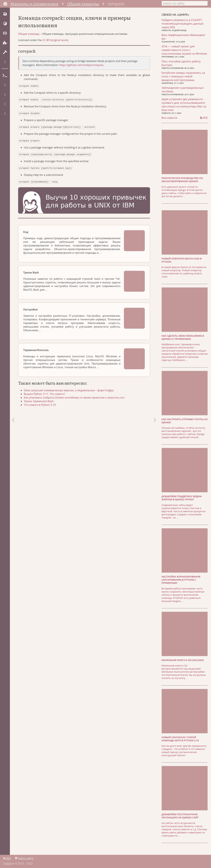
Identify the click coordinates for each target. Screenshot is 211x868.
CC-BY (46, 42)
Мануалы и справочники (35, 4)
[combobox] (185, 3)
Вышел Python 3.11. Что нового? (45, 393)
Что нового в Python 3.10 (41, 404)
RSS (204, 117)
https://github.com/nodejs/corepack (81, 67)
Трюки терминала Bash (40, 401)
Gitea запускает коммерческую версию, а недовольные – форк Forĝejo (70, 390)
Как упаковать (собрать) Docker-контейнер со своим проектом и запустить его (75, 397)
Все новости (169, 117)
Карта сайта (24, 858)
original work (59, 42)
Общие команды (83, 4)
